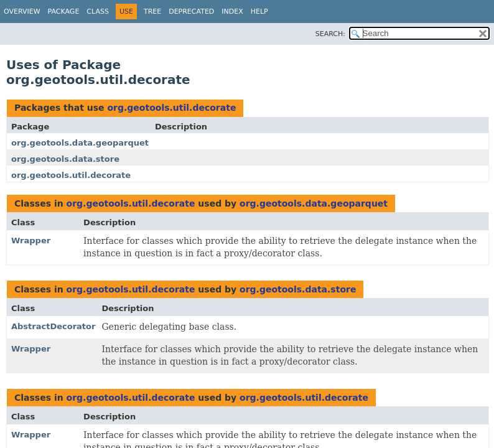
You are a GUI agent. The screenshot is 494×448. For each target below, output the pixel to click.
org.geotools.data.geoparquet (80, 143)
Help (259, 12)
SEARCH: (330, 34)
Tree (152, 12)
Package (64, 12)
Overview (22, 12)
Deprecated (191, 12)
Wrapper (31, 240)
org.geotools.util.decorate (171, 108)
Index (232, 12)
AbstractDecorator (53, 326)
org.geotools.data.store (65, 159)
